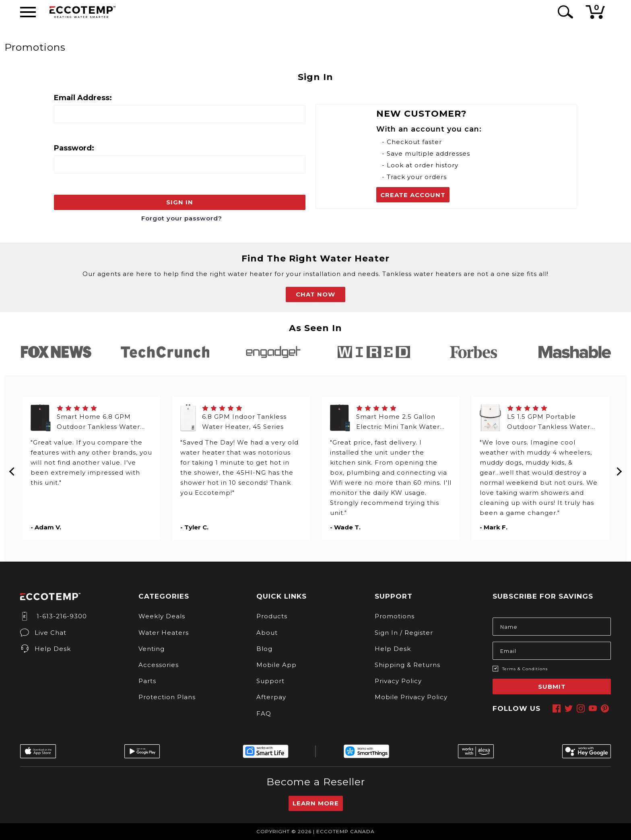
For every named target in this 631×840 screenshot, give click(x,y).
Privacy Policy (398, 681)
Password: (74, 148)
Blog (264, 649)
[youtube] (593, 708)
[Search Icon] (564, 12)
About (267, 633)
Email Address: (83, 98)
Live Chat (43, 633)
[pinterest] (605, 708)
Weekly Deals (162, 616)
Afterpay (271, 697)
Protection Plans (167, 697)
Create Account (413, 195)
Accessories (159, 665)
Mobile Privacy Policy (411, 697)
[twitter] (569, 708)
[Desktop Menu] (28, 12)
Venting (152, 649)
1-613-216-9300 (54, 616)
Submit (552, 687)
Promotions (395, 616)
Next (619, 468)
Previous (12, 468)
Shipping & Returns (407, 665)
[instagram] (581, 708)
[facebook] (557, 708)
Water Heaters (164, 633)
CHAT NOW (315, 294)
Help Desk (45, 649)
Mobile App (276, 665)
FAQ (264, 713)
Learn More (316, 803)
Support (270, 681)
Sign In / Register (404, 633)
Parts (147, 681)
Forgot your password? (182, 218)
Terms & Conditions (525, 669)
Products (272, 616)
